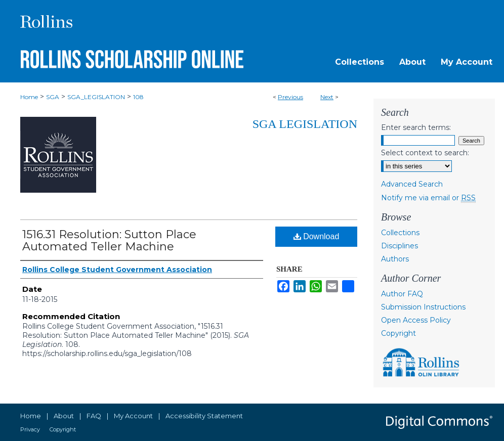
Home (29, 97)
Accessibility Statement (204, 416)
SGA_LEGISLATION (96, 97)
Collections (400, 233)
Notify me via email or (428, 198)
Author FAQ (402, 294)
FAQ (94, 416)
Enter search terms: (416, 127)
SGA (53, 97)
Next (327, 97)
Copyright (398, 333)
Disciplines (400, 246)
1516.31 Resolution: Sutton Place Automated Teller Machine (109, 240)
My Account (133, 416)
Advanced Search (412, 184)
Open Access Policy (416, 320)
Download (317, 236)
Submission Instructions (423, 307)
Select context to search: (425, 153)
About (64, 416)
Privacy (30, 429)
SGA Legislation (305, 124)
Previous (290, 97)
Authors (395, 259)
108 (138, 97)
